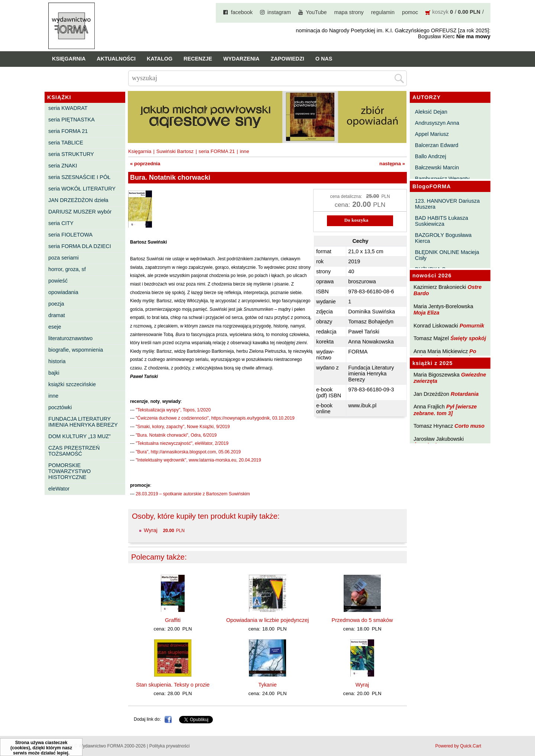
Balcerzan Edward (437, 145)
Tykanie (267, 685)
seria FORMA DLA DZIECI (80, 246)
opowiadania (63, 292)
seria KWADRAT (68, 108)
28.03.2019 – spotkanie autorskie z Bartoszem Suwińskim (193, 494)
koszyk (440, 12)
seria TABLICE (66, 143)
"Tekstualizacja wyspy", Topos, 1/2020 (173, 410)
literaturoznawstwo (70, 338)
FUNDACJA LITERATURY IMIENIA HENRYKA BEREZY (83, 422)
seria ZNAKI (63, 166)
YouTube (316, 12)
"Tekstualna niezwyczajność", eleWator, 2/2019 (182, 443)
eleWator (59, 489)
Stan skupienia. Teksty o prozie (173, 685)
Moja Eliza (427, 313)
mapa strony (349, 12)
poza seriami (64, 258)
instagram (279, 12)
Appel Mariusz (432, 134)
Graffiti (173, 620)
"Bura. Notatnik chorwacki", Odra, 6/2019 (176, 435)
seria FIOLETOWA (70, 235)
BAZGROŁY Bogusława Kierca (443, 238)
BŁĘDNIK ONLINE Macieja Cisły (447, 255)
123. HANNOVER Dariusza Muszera (447, 204)
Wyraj (151, 530)
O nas (324, 59)
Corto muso (469, 426)
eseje (55, 327)
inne (53, 396)
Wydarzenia (241, 59)
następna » (392, 164)
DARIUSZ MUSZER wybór (80, 212)
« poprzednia (145, 164)
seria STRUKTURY (71, 154)
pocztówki (60, 407)
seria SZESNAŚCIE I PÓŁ (79, 177)
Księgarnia (69, 59)
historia (57, 361)
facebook (241, 12)
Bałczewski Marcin (437, 167)
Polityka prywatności (170, 746)
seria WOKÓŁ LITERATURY (82, 189)
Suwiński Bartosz (175, 151)
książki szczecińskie (72, 384)
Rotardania (465, 394)
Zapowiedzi (287, 59)
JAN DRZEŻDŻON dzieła (78, 200)
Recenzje (198, 59)
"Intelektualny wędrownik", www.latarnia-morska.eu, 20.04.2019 (198, 460)
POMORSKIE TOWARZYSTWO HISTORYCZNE (69, 471)
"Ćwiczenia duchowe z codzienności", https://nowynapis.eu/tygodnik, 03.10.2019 (215, 418)
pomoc (410, 12)
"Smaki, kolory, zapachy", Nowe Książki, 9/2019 (183, 427)
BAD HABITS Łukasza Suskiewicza (442, 221)
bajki (54, 373)
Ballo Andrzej (431, 156)
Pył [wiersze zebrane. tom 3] (445, 410)
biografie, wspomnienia (76, 350)
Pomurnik (472, 326)
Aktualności (116, 59)
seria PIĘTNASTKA (72, 120)
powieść (58, 281)
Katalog (160, 59)
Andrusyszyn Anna (437, 123)
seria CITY (61, 223)
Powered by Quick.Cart (458, 746)
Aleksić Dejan (431, 112)
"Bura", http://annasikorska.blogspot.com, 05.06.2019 (188, 452)
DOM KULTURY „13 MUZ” (80, 436)
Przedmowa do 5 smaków (362, 620)
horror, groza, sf (67, 269)
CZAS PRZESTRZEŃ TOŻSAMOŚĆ (74, 451)
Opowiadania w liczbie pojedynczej (267, 620)
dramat (57, 315)
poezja (56, 304)
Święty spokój (468, 338)
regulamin (383, 12)
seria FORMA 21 (68, 131)
